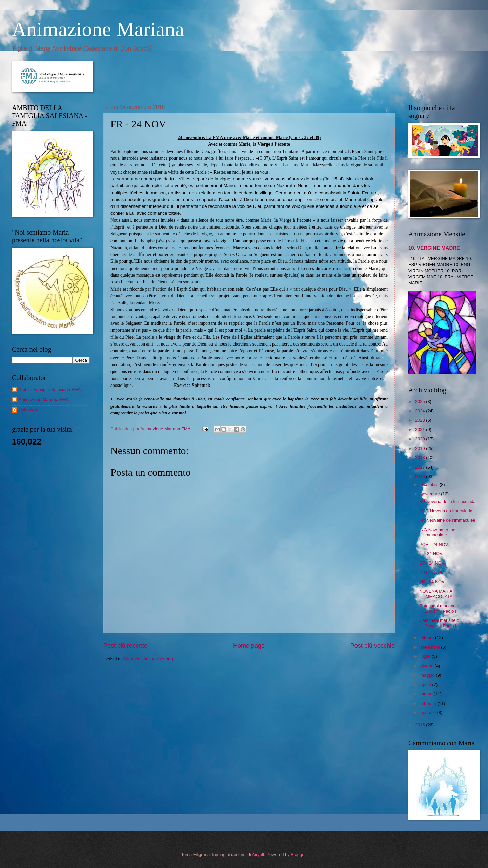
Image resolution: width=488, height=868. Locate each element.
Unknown (28, 410)
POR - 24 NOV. (434, 544)
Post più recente (125, 646)
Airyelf (258, 855)
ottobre (428, 638)
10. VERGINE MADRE (434, 248)
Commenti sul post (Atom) (148, 659)
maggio (428, 675)
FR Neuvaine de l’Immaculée (447, 520)
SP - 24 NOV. (432, 563)
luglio (426, 656)
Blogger (298, 855)
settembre (431, 647)
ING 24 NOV (431, 573)
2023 (421, 420)
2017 (421, 467)
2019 (421, 448)
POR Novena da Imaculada (446, 511)
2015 (421, 725)
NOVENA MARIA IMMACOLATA (436, 594)
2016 (421, 477)
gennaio (429, 713)
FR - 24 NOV (432, 582)
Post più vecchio (373, 646)
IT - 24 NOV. (431, 554)
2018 (421, 458)
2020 (421, 439)
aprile (426, 684)
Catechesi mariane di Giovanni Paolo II (440, 608)
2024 (421, 411)
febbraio (429, 703)
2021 (421, 429)
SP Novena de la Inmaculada (448, 502)
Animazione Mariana (98, 29)
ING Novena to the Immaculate (437, 532)
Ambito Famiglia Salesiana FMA (50, 389)
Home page (249, 646)
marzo (427, 694)
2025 (421, 402)
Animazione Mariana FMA (44, 400)
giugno (427, 666)
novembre (431, 494)
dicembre (430, 484)
